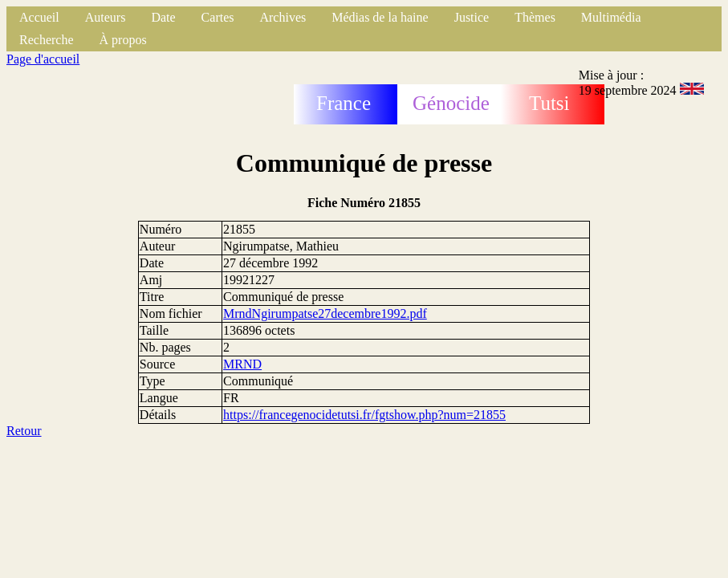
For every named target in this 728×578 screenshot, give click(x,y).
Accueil (39, 17)
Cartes (218, 17)
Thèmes (535, 17)
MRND (242, 364)
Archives (283, 17)
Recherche (47, 40)
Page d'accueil (43, 59)
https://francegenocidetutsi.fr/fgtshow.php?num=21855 (364, 415)
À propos (123, 40)
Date (163, 17)
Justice (472, 17)
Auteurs (106, 17)
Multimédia (611, 17)
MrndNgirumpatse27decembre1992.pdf (325, 313)
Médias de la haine (380, 17)
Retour (24, 431)
